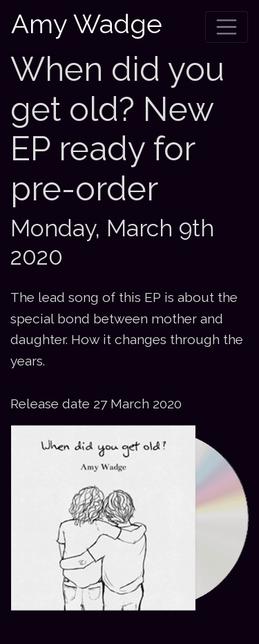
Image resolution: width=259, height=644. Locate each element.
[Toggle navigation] (227, 27)
